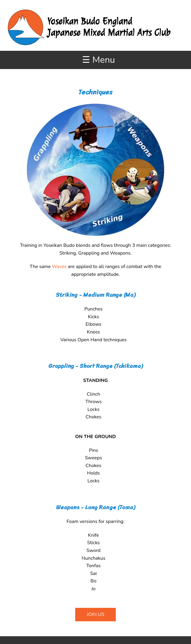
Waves (59, 267)
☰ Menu (98, 60)
